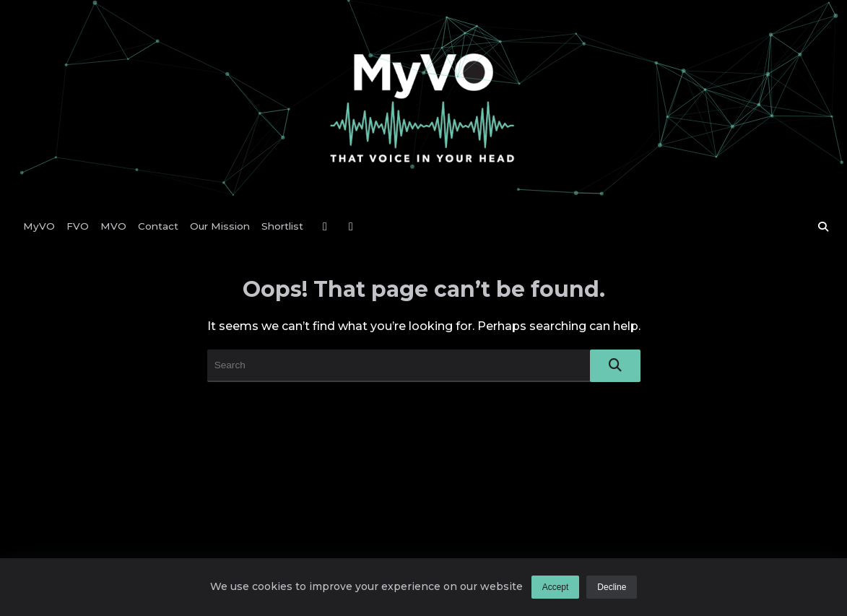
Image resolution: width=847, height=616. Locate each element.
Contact (158, 226)
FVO (78, 226)
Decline (612, 587)
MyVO (39, 226)
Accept (556, 587)
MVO (113, 226)
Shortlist (282, 226)
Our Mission (220, 226)
